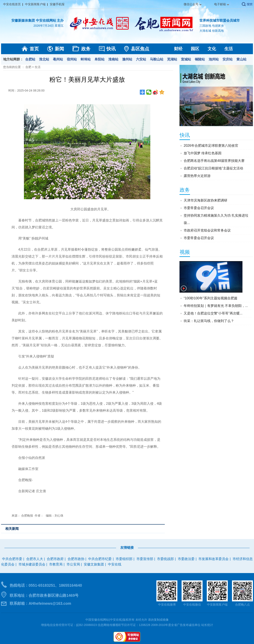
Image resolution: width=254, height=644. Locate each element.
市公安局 (73, 564)
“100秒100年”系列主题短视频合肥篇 (211, 298)
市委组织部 (124, 559)
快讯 (111, 49)
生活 (229, 49)
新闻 (59, 49)
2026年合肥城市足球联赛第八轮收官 (211, 146)
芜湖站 (172, 59)
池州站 (214, 59)
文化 (212, 49)
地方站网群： (13, 59)
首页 (34, 49)
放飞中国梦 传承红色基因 (203, 153)
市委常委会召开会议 (199, 208)
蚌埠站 (86, 59)
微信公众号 (191, 4)
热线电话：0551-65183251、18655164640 (46, 585)
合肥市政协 (76, 559)
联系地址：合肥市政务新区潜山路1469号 (44, 596)
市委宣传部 (145, 559)
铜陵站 (200, 59)
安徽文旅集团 (94, 564)
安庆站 (228, 59)
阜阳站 (100, 59)
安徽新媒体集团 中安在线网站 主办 (37, 20)
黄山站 (241, 59)
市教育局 (56, 564)
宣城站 (186, 59)
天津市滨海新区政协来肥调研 (206, 200)
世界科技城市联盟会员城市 (220, 20)
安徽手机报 (57, 4)
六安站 (141, 59)
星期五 (59, 26)
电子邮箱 (220, 4)
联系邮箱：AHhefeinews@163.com (40, 603)
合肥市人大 (35, 559)
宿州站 (72, 59)
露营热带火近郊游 (197, 176)
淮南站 (113, 59)
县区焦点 (140, 49)
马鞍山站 (157, 59)
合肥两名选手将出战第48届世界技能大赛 (214, 161)
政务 (86, 49)
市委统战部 (165, 559)
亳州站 (58, 59)
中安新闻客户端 (35, 4)
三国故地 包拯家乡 (212, 26)
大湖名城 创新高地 (212, 31)
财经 (178, 49)
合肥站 (30, 59)
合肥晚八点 (242, 605)
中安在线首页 (12, 4)
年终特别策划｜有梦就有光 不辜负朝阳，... (216, 306)
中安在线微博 (167, 605)
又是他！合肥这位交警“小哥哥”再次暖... (213, 313)
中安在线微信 (192, 605)
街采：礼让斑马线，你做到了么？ (209, 321)
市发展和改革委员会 (213, 559)
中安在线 (115, 564)
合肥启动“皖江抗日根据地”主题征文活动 (213, 168)
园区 (195, 49)
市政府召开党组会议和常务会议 (207, 230)
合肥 (28, 67)
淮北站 (44, 59)
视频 (185, 252)
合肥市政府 (55, 559)
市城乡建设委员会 (32, 564)
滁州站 (127, 59)
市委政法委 (186, 559)
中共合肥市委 (12, 559)
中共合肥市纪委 (100, 559)
